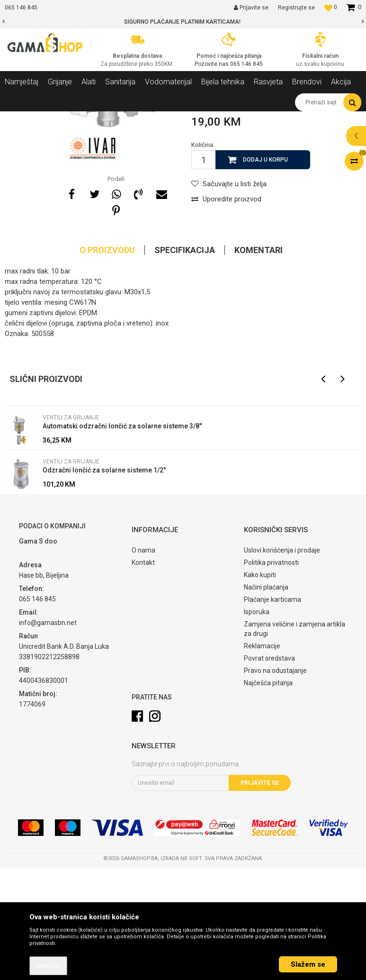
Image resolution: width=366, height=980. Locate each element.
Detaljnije (48, 966)
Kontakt (143, 674)
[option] (183, 22)
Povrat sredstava (269, 770)
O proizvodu (107, 361)
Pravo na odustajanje (275, 782)
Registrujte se (296, 8)
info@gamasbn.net (48, 734)
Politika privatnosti (271, 674)
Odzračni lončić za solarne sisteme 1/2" (104, 581)
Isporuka (257, 723)
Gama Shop (20, 118)
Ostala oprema (126, 118)
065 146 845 (246, 64)
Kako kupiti (260, 686)
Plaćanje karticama (272, 711)
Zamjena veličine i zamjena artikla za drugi (295, 740)
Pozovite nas (212, 64)
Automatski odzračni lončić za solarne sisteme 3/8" (122, 537)
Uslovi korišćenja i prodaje (282, 662)
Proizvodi (56, 118)
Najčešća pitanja (268, 794)
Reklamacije (262, 757)
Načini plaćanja (266, 699)
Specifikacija (185, 361)
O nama (143, 662)
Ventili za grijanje (178, 118)
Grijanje (88, 118)
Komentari (259, 361)
